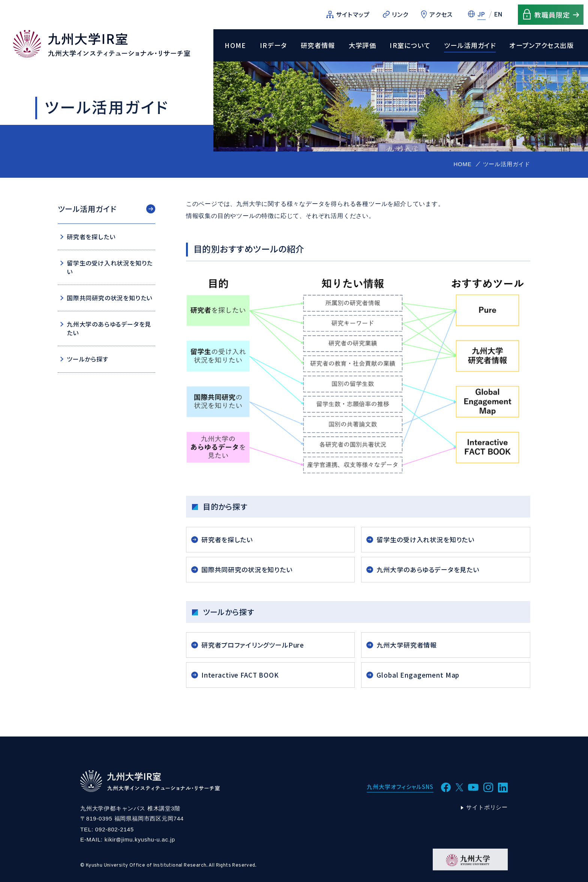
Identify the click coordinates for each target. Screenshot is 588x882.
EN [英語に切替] (499, 14)
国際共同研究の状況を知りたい (247, 569)
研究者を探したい (227, 539)
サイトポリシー (487, 807)
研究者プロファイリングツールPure (253, 645)
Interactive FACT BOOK (240, 675)
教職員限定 (552, 15)
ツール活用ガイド (470, 45)
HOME (235, 45)
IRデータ (274, 45)
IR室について (410, 45)
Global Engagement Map (418, 675)
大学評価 (363, 45)
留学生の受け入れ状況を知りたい (425, 539)
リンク (400, 14)
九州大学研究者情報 (407, 645)
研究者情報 (318, 45)
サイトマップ (353, 14)
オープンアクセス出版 (541, 45)
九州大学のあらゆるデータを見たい (428, 569)
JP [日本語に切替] (481, 14)
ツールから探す (88, 359)
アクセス (441, 14)
